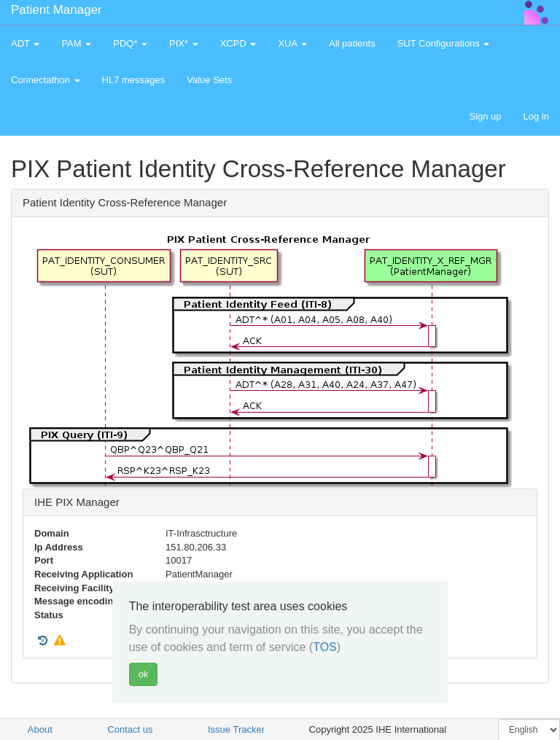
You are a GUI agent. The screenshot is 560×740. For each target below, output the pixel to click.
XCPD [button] (238, 43)
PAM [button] (76, 43)
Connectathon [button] (46, 80)
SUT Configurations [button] (444, 43)
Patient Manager (57, 10)
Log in (536, 116)
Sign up (485, 116)
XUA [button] (292, 43)
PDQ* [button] (130, 43)
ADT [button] (25, 43)
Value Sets (209, 80)
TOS (325, 647)
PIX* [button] (184, 43)
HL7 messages (134, 80)
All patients (352, 43)
